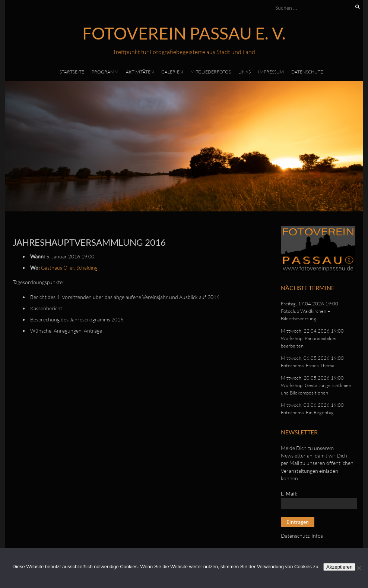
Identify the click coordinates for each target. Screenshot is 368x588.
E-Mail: (289, 493)
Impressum (271, 72)
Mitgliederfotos (211, 72)
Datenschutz (307, 72)
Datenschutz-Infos (302, 536)
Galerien (172, 72)
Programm (105, 72)
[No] (359, 568)
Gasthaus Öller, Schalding (69, 268)
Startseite (72, 72)
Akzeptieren (339, 567)
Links (245, 72)
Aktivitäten (140, 72)
